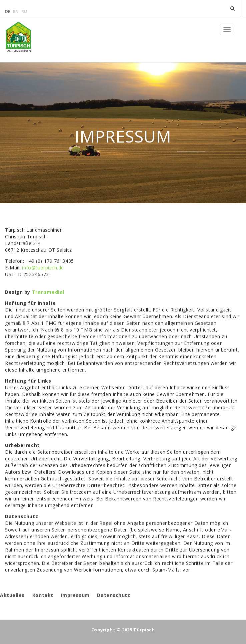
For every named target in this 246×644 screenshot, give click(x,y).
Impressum (75, 595)
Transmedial (48, 292)
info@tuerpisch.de (43, 268)
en (16, 12)
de (8, 12)
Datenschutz (113, 595)
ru (24, 12)
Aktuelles (12, 595)
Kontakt (43, 595)
